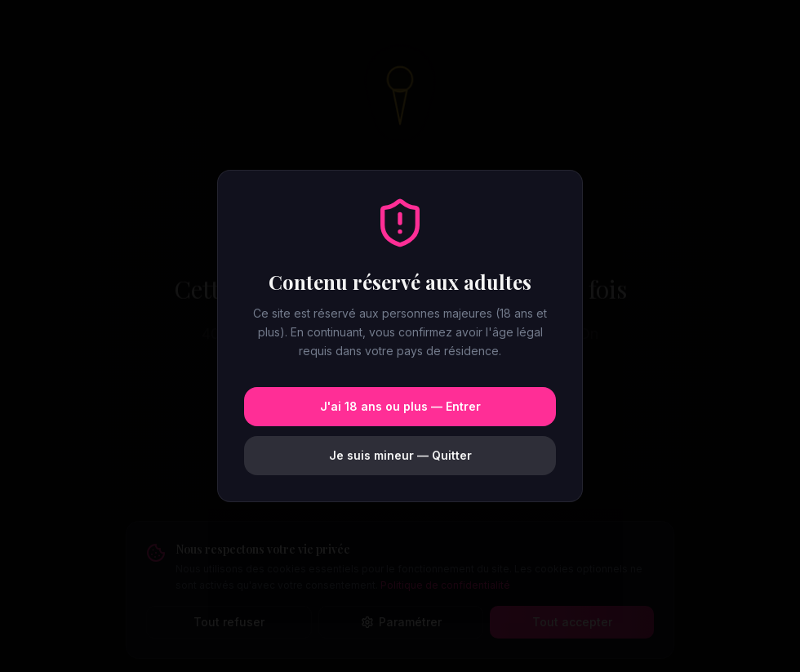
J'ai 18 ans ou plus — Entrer (400, 406)
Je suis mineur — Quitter (400, 455)
